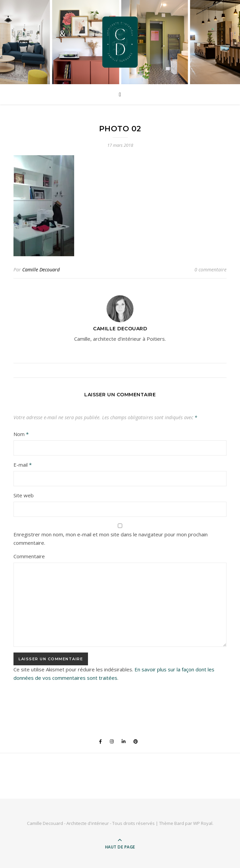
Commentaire (29, 556)
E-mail (23, 465)
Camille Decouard (41, 270)
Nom (21, 434)
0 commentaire (211, 270)
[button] (44, 206)
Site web (24, 495)
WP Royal (203, 823)
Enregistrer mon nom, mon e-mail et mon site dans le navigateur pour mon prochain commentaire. (111, 539)
